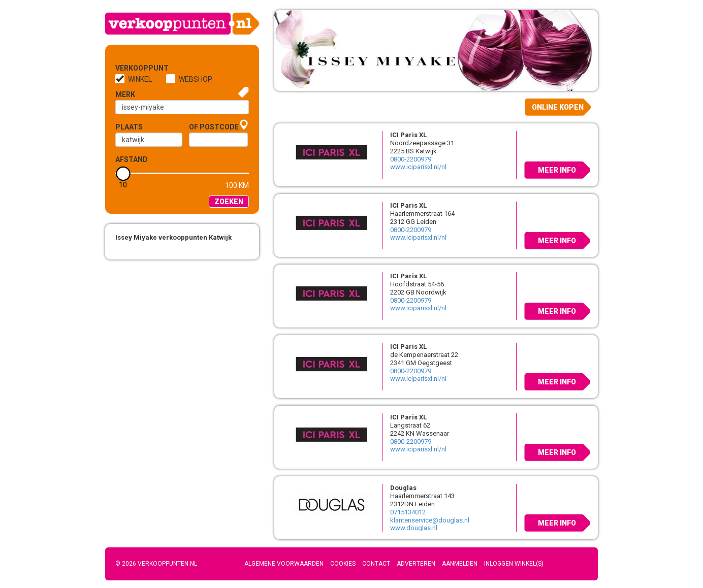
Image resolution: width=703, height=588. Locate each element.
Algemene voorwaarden (284, 564)
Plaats (129, 127)
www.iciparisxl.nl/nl (418, 167)
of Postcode (214, 127)
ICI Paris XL (408, 135)
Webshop (196, 79)
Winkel (140, 79)
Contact (376, 564)
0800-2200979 (411, 159)
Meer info (557, 170)
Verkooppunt (132, 68)
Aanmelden (460, 564)
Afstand (132, 159)
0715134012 (408, 512)
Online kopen (558, 107)
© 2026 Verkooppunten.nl (156, 564)
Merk (125, 94)
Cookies (343, 564)
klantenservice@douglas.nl (430, 520)
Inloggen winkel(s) (514, 564)
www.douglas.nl (414, 528)
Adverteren (416, 564)
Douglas (403, 488)
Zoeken (229, 202)
